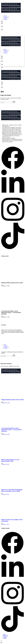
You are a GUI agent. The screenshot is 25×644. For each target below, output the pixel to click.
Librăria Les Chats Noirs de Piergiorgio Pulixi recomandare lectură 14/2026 (12, 490)
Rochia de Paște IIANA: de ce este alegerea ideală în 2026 (10, 460)
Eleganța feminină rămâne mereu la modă (12, 283)
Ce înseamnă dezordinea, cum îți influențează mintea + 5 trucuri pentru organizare (11, 312)
